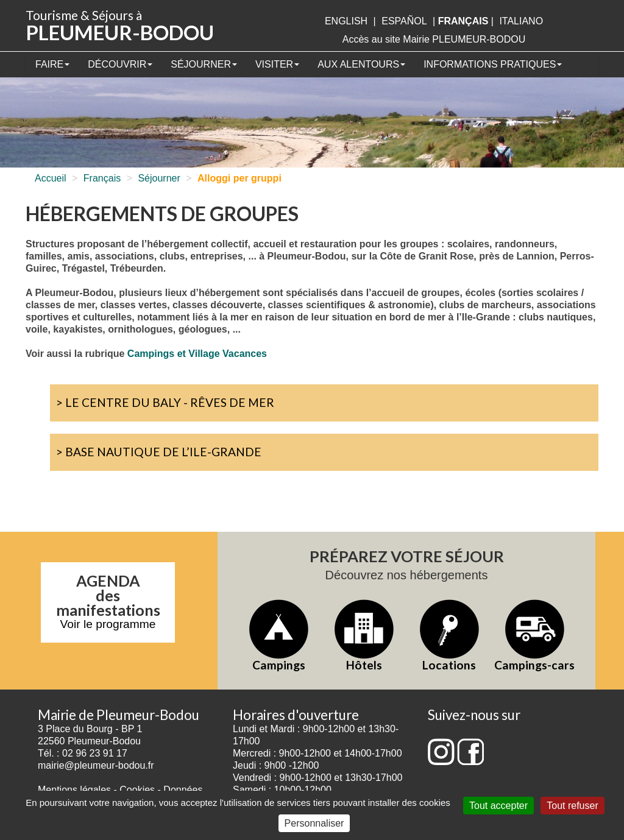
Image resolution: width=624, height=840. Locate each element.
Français (102, 178)
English (346, 21)
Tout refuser (572, 806)
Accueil (51, 178)
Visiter (277, 64)
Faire (52, 64)
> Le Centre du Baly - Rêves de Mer (165, 402)
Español (404, 21)
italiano (521, 21)
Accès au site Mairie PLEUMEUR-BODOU (434, 39)
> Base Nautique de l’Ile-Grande (159, 452)
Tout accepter (498, 806)
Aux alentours (361, 64)
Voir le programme (108, 624)
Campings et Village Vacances (197, 354)
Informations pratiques (493, 64)
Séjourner (204, 64)
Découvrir (120, 64)
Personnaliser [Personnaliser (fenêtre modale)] (314, 823)
